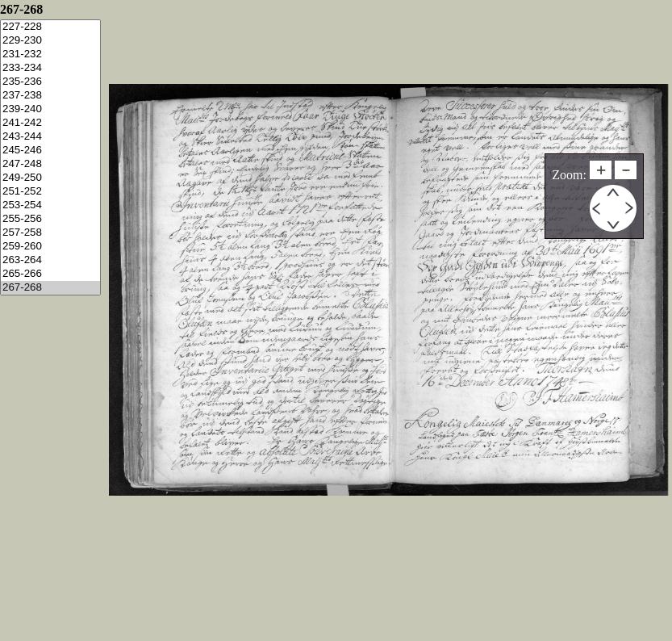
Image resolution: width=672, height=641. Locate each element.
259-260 (50, 247)
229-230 (50, 41)
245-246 (50, 151)
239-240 (50, 109)
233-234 (50, 68)
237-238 (50, 96)
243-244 (50, 137)
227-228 (50, 27)
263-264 (50, 260)
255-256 (50, 219)
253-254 (50, 205)
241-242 (50, 123)
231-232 (50, 54)
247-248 (50, 164)
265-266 (50, 274)
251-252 (50, 192)
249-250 (50, 178)
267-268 (50, 288)
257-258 (50, 233)
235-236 (50, 82)
